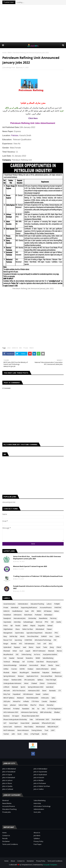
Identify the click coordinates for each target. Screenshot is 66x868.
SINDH (10, 53)
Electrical (5, 800)
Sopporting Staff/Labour (29, 608)
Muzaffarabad (8, 654)
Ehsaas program (52, 662)
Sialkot (25, 626)
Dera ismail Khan (47, 676)
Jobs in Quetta (7, 786)
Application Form (32, 676)
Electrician (58, 676)
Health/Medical (17, 611)
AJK (11, 626)
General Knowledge (10, 665)
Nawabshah (36, 673)
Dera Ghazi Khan (33, 636)
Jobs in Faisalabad (9, 772)
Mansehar (50, 705)
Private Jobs (7, 812)
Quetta (59, 622)
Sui (38, 709)
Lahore (49, 604)
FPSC (56, 633)
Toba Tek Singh (51, 680)
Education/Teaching (37, 604)
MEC (21, 348)
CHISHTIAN (28, 640)
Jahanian (13, 705)
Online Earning (26, 654)
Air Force (37, 654)
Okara (18, 629)
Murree (59, 651)
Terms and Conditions (10, 844)
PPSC (47, 622)
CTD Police (35, 701)
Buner (44, 691)
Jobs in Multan (39, 780)
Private (26, 348)
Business (6, 716)
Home (4, 53)
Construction (52, 683)
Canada (44, 701)
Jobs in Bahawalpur (41, 769)
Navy (5, 636)
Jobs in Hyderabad (40, 775)
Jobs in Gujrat (7, 775)
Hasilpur (30, 669)
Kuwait (38, 694)
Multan (57, 611)
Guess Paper (13, 723)
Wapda (33, 626)
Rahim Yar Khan (28, 629)
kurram (44, 734)
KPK (33, 611)
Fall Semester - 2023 (42, 719)
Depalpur (53, 701)
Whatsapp (16, 662)
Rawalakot (26, 709)
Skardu (51, 665)
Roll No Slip (13, 636)
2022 (9, 348)
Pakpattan (46, 673)
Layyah (28, 651)
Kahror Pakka (23, 705)
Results (18, 626)
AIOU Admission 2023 (11, 712)
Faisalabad (7, 615)
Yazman (6, 734)
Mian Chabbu (29, 727)
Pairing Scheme (37, 730)
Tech (39, 644)
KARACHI (15, 348)
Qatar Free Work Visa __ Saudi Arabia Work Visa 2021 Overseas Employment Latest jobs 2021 (37, 558)
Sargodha (41, 626)
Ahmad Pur (17, 701)
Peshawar (38, 615)
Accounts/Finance (46, 608)
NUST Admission (9, 730)
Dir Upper (16, 716)
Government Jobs (9, 604)
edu (43, 709)
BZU (50, 644)
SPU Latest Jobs (29, 680)
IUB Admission (28, 694)
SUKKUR (44, 636)
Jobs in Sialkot (39, 789)
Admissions (18, 615)
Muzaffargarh (24, 673)
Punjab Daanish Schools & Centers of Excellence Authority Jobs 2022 (38, 587)
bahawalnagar (28, 622)
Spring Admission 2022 (36, 687)
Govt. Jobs (37, 812)
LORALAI (6, 687)
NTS (21, 644)
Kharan (42, 705)
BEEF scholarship (46, 712)
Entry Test (7, 694)
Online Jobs (45, 698)
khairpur (21, 676)
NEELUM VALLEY (53, 727)
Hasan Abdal (25, 723)
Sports (23, 687)
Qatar (57, 636)
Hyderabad (7, 647)
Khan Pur (33, 705)
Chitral (59, 647)
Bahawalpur (48, 615)
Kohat (15, 651)
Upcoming (18, 640)
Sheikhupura (56, 673)
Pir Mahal (16, 709)
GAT (5, 723)
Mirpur (43, 665)
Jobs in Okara (7, 783)
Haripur (6, 680)
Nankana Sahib (17, 680)
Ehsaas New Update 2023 (30, 716)
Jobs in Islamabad (9, 777)
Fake (31, 719)
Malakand (20, 698)
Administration (23, 604)
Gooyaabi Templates (50, 865)
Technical (7, 662)
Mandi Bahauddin (32, 698)
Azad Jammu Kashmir (50, 654)
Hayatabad (17, 694)
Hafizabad (23, 665)
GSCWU (22, 669)
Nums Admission (23, 730)
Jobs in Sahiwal (8, 789)
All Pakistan (48, 611)
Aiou (51, 636)
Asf (23, 662)
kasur (58, 665)
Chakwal (34, 683)
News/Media (43, 618)
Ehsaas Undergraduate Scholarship (15, 719)
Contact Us (6, 835)
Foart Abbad (56, 719)
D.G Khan (30, 662)
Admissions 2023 (34, 691)
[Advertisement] (34, 23)
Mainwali (15, 687)
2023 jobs (7, 701)
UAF (45, 644)
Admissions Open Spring (29, 712)
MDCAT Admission (39, 651)
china (26, 734)
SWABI (38, 658)
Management (8, 633)
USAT (53, 730)
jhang (52, 647)
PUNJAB (57, 604)
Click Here (33, 118)
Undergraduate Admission (12, 683)
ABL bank (7, 691)
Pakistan (15, 135)
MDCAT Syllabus (9, 698)
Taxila (45, 647)
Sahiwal (50, 626)
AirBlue (6, 669)
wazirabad (50, 687)
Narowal (20, 658)
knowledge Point (9, 68)
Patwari (49, 629)
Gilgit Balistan (8, 629)
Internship (37, 803)
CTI (60, 691)
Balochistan (28, 615)
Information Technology (42, 806)
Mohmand (7, 709)
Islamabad (15, 608)
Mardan (14, 644)
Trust (46, 730)
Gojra (5, 705)
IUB (52, 622)
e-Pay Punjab (35, 734)
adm (13, 734)
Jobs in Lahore (7, 780)
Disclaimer (6, 841)
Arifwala (26, 701)
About (13, 861)
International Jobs (20, 618)
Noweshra (29, 658)
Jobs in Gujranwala (40, 772)
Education (49, 633)
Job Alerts (37, 835)
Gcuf (21, 651)
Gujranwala (7, 622)
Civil (5, 658)
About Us (37, 833)
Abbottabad (40, 629)
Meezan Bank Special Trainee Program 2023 (30, 566)
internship (17, 622)
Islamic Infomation (42, 669)
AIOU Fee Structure (19, 691)
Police (6, 626)
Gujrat (38, 647)
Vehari (26, 683)
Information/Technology (43, 640)
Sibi (33, 709)
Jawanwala (36, 723)
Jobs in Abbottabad (9, 769)
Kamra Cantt (8, 727)
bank (27, 611)
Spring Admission (9, 676)
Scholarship (32, 618)
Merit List (39, 622)
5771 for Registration (55, 709)
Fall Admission (30, 644)
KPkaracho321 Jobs (48, 723)
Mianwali (51, 651)
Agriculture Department (34, 633)
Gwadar (12, 658)
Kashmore (18, 727)
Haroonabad (34, 665)
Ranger (6, 644)
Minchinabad (40, 727)
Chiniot (42, 683)
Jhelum (54, 669)
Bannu (31, 647)
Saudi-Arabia (19, 633)
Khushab (6, 673)
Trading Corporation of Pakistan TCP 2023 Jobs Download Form (38, 576)
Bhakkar (57, 712)
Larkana (46, 694)
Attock (22, 636)
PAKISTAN (58, 608)
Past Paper (38, 844)
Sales (53, 698)
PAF (55, 640)
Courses (14, 669)
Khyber (15, 673)
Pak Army (53, 618)
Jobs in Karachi (39, 777)
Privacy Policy (38, 841)
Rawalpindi (7, 618)
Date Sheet (40, 662)
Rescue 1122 (8, 640)
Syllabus (40, 680)
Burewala (52, 691)
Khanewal (7, 651)
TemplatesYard (27, 865)
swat (25, 647)
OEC (17, 654)
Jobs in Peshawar (40, 783)
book (19, 734)
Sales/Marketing (48, 658)
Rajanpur (17, 647)
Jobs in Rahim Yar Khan (42, 786)
